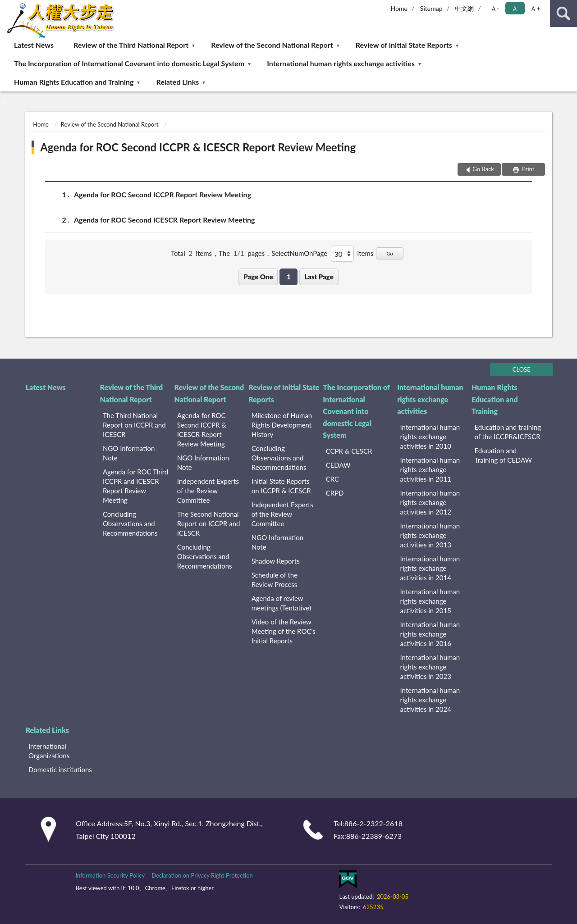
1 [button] (289, 277)
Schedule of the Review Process (275, 580)
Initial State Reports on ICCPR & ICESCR (281, 486)
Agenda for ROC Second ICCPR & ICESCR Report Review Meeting (198, 147)
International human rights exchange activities (341, 63)
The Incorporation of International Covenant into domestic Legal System (129, 63)
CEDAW (338, 465)
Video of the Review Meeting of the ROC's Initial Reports (284, 631)
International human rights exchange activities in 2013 (430, 535)
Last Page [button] (319, 277)
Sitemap (431, 8)
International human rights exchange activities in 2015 (430, 601)
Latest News (34, 45)
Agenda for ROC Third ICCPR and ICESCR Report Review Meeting (135, 486)
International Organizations (49, 751)
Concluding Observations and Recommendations (130, 523)
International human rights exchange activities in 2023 (430, 667)
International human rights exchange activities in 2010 (430, 437)
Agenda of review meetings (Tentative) (281, 603)
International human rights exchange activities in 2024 (430, 700)
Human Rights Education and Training (74, 82)
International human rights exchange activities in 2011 (430, 469)
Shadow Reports (276, 561)
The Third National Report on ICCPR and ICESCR (134, 425)
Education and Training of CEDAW (503, 455)
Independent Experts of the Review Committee (208, 491)
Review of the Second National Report (272, 45)
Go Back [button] (483, 169)
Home (399, 8)
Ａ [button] (515, 8)
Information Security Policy (110, 875)
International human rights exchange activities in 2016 (430, 634)
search (563, 14)
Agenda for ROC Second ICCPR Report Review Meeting (163, 194)
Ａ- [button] (495, 8)
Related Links (178, 82)
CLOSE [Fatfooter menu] (522, 369)
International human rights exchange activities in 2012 (430, 502)
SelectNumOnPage (299, 253)
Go (390, 253)
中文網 (464, 8)
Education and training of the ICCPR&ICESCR (508, 432)
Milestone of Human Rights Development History (282, 425)
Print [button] (528, 169)
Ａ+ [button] (535, 8)
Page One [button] (258, 277)
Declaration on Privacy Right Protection (202, 875)
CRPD (335, 493)
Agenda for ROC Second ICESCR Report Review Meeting (164, 220)
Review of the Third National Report (131, 45)
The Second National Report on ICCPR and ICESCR (209, 523)
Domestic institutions (60, 769)
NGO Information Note (129, 453)
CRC (332, 479)
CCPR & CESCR (349, 451)
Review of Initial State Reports (404, 45)
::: (7, 7)
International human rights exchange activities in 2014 (430, 568)
